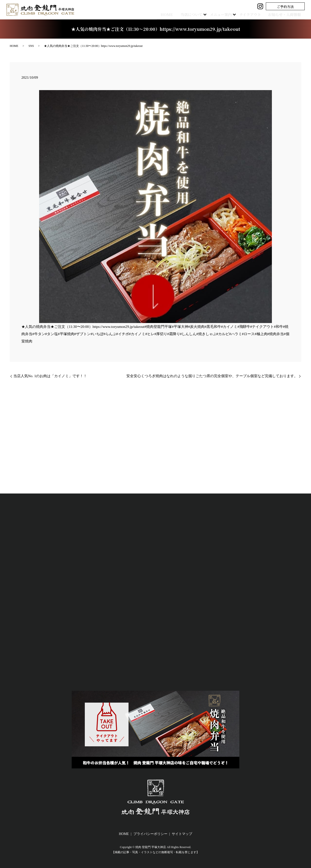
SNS (31, 46)
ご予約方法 (285, 7)
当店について (187, 14)
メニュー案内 (218, 14)
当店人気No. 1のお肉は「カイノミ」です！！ (50, 376)
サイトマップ (182, 834)
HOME (158, 14)
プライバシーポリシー (150, 834)
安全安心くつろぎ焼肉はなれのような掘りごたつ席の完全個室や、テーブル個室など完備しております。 (212, 376)
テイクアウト (249, 14)
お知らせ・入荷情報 (282, 14)
